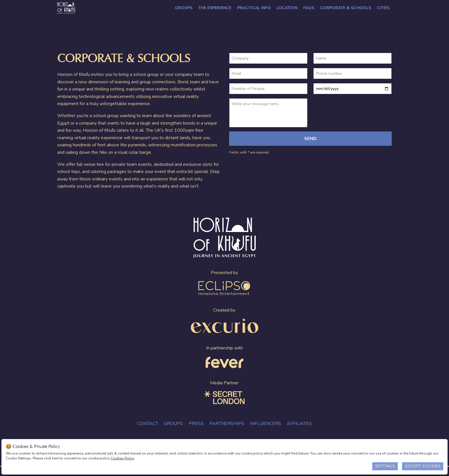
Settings (385, 466)
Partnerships (227, 424)
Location (287, 8)
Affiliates (299, 424)
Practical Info (254, 8)
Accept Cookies (423, 466)
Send (310, 139)
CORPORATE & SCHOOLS (345, 8)
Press (196, 424)
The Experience (215, 8)
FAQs (309, 8)
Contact (148, 424)
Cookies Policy (122, 458)
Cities (383, 8)
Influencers (266, 424)
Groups (184, 8)
